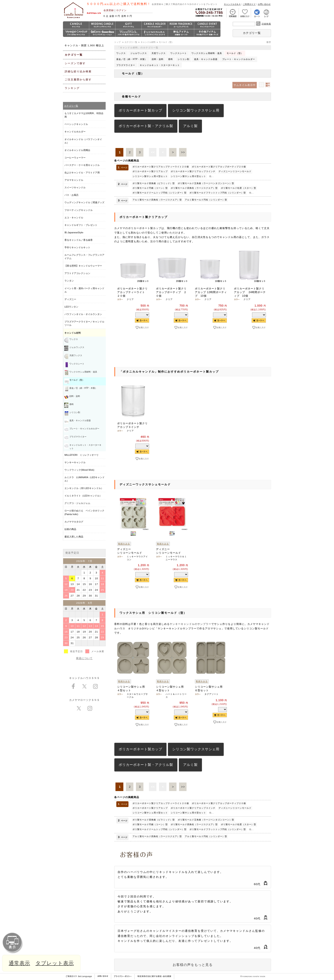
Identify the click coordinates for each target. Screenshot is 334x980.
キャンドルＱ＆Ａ (232, 4)
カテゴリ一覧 (252, 33)
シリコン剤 (183, 59)
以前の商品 (70, 529)
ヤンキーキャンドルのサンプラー (190, 624)
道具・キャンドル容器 (206, 59)
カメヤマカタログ (74, 522)
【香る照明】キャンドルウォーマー (83, 266)
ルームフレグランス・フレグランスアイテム (84, 257)
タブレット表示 (55, 963)
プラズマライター (126, 65)
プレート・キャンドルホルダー (239, 59)
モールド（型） (166, 42)
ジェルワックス (139, 53)
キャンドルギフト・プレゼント (81, 225)
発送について (84, 658)
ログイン (121, 10)
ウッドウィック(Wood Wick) (79, 470)
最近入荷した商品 (74, 537)
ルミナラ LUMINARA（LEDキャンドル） (85, 479)
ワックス (121, 53)
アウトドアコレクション (77, 273)
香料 (171, 59)
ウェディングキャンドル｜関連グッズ (84, 202)
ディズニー (70, 299)
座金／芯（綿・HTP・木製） (132, 59)
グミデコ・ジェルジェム (77, 503)
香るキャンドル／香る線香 (79, 240)
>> (183, 152)
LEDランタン (71, 307)
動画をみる (124, 544)
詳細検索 (266, 24)
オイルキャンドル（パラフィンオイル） (83, 141)
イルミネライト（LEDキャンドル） (83, 496)
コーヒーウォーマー (75, 158)
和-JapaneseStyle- (74, 232)
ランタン (69, 281)
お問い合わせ (264, 4)
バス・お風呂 (71, 195)
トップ (117, 42)
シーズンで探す (75, 63)
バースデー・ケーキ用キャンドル (82, 165)
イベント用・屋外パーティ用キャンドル (84, 290)
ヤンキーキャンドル (75, 462)
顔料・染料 (158, 59)
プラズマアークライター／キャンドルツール (84, 323)
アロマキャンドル (74, 180)
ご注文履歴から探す (78, 80)
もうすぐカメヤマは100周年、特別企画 (84, 115)
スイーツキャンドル (75, 187)
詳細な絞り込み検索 (78, 71)
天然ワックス (159, 53)
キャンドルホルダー (75, 132)
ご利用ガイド (249, 4)
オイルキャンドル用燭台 (77, 150)
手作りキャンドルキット (77, 247)
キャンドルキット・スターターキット (160, 65)
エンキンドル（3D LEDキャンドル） (84, 488)
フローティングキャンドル (79, 210)
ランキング (72, 88)
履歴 (269, 42)
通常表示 (19, 963)
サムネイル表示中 (245, 85)
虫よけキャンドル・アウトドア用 (82, 173)
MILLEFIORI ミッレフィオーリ (82, 455)
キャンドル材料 (148, 42)
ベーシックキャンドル (76, 124)
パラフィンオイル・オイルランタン (83, 314)
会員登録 (109, 10)
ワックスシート (179, 53)
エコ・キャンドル (74, 218)
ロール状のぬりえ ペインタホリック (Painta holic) (84, 512)
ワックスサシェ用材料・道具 (207, 53)
